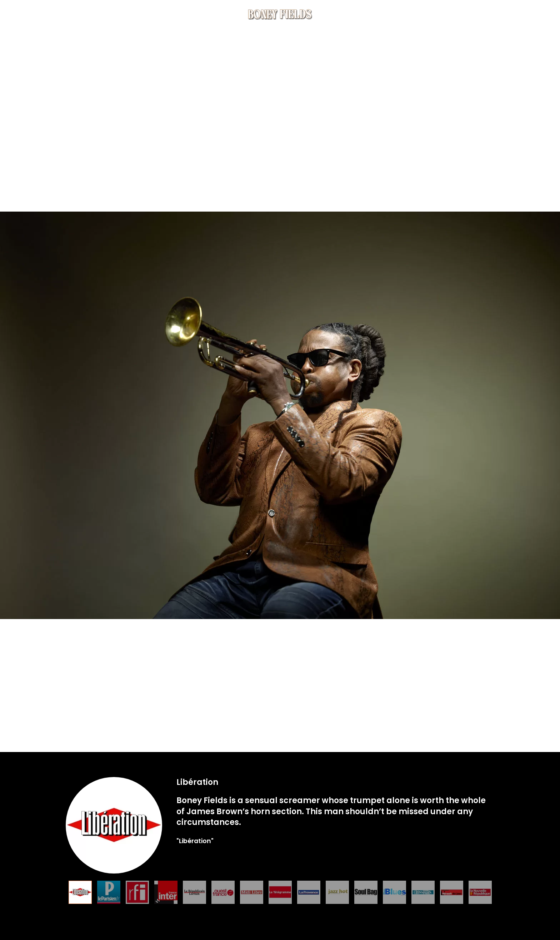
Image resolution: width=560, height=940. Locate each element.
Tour (116, 14)
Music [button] (83, 14)
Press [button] (436, 14)
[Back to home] (280, 14)
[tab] (80, 892)
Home (22, 14)
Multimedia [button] (395, 14)
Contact (472, 14)
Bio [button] (53, 14)
